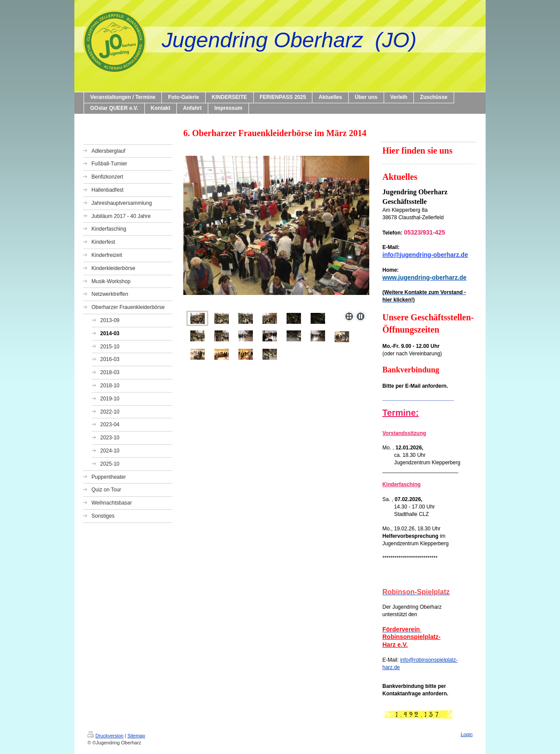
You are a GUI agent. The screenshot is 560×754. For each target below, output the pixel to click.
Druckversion (105, 736)
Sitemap (136, 736)
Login (467, 734)
